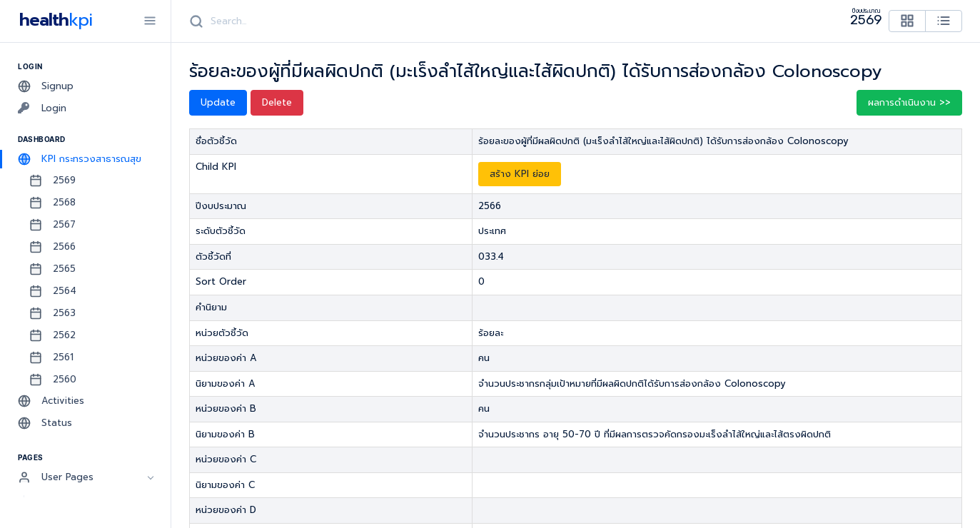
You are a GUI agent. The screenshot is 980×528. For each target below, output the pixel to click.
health (53, 20)
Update (218, 102)
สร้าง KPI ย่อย (520, 174)
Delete (277, 102)
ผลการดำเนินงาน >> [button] (909, 102)
